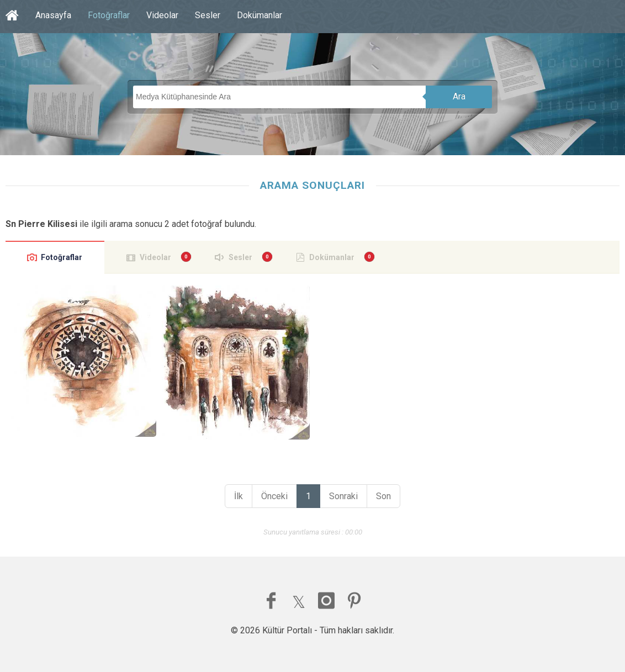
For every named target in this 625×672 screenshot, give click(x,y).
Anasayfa (53, 15)
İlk (239, 496)
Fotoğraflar (109, 15)
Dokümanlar (259, 15)
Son (383, 496)
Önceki (274, 496)
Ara (459, 96)
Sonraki (343, 496)
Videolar (162, 15)
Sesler (208, 15)
